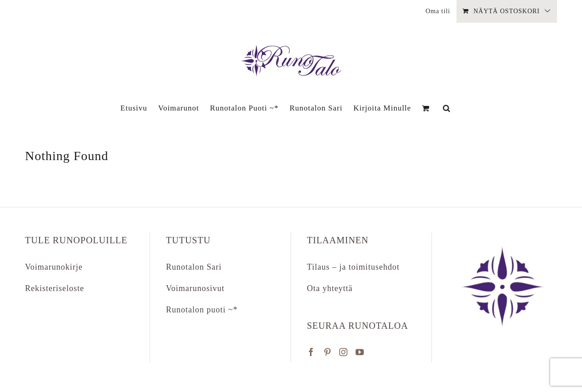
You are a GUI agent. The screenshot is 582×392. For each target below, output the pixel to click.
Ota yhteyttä (330, 288)
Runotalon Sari (194, 267)
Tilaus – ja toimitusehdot (353, 267)
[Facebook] (311, 352)
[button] (447, 108)
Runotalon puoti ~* (202, 310)
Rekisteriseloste (55, 288)
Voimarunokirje (54, 267)
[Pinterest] (328, 352)
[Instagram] (344, 352)
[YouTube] (360, 352)
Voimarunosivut (195, 288)
